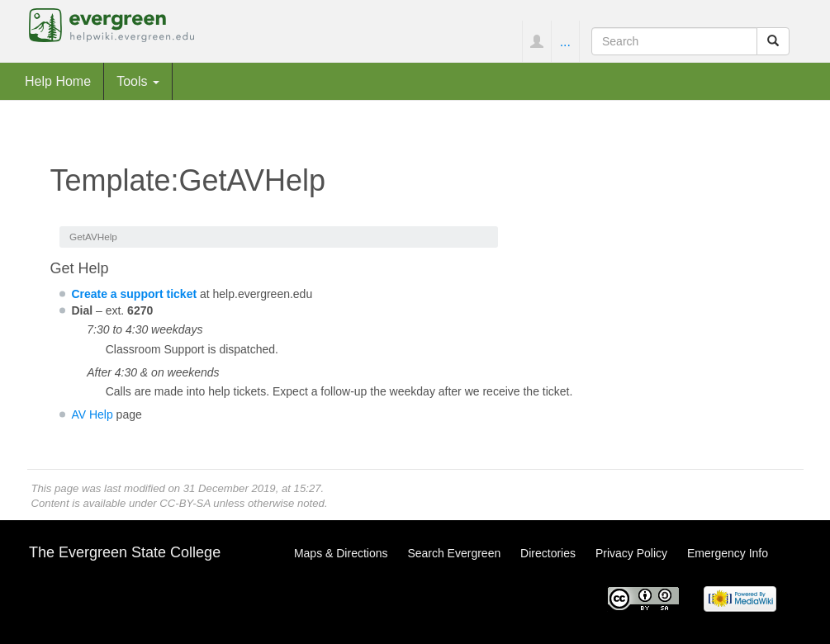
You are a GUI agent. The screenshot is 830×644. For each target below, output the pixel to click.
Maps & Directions (341, 553)
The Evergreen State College (125, 552)
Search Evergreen (454, 553)
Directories (548, 553)
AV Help (92, 414)
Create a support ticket (134, 294)
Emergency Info (728, 553)
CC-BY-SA (185, 503)
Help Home (58, 81)
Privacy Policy (631, 553)
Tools (138, 81)
